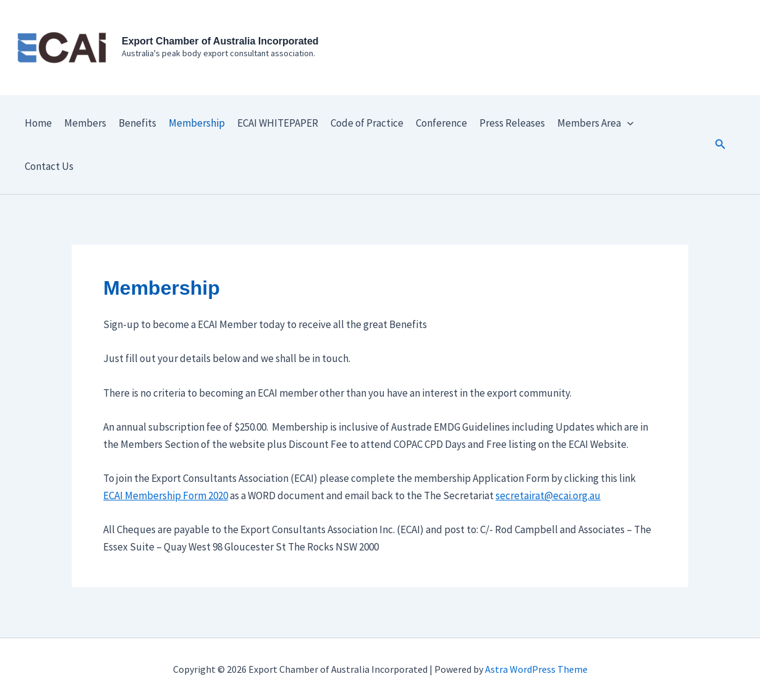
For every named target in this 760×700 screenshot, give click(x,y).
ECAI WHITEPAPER (278, 123)
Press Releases (512, 123)
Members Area (595, 123)
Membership (197, 123)
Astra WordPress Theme (536, 669)
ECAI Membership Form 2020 (166, 495)
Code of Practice (367, 123)
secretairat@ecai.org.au (548, 495)
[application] (627, 123)
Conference (441, 123)
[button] (720, 145)
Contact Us (49, 166)
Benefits (137, 123)
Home (38, 123)
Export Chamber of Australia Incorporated (220, 41)
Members (85, 123)
